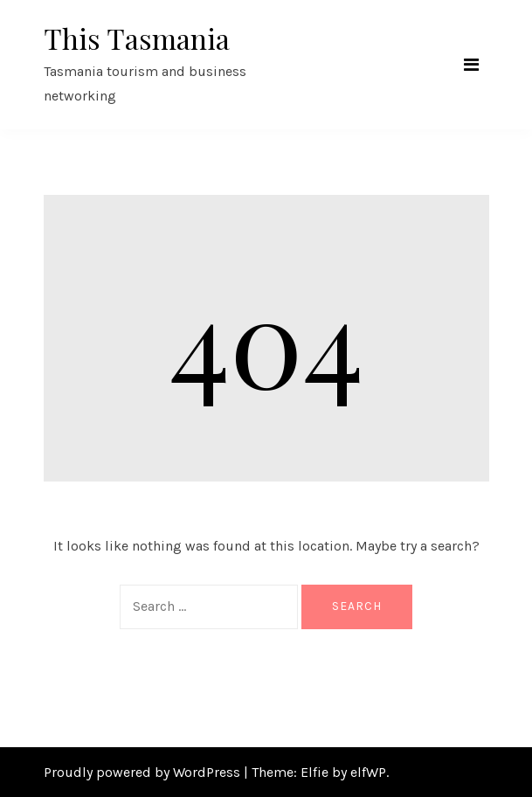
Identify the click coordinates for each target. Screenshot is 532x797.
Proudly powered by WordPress (144, 772)
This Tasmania (137, 38)
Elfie (314, 772)
